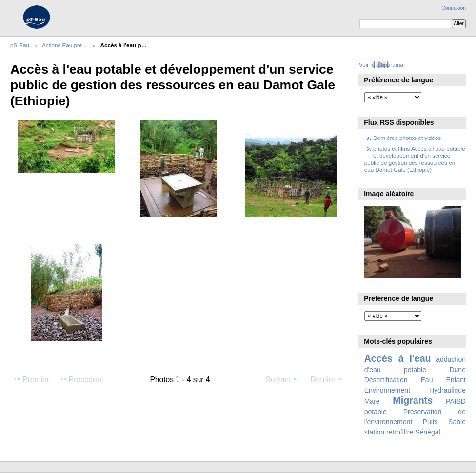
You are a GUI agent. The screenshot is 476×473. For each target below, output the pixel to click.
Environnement (387, 390)
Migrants (413, 400)
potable (376, 412)
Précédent (81, 379)
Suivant (283, 379)
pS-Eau (20, 45)
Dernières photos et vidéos (407, 138)
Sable (457, 422)
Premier (31, 379)
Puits (430, 422)
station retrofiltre (389, 432)
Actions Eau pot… (65, 45)
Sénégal (428, 432)
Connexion (454, 8)
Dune (457, 370)
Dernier (328, 379)
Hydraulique (447, 390)
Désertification (386, 380)
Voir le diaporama (381, 65)
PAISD (456, 401)
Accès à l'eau (398, 358)
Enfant (456, 380)
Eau (427, 380)
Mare (372, 401)
